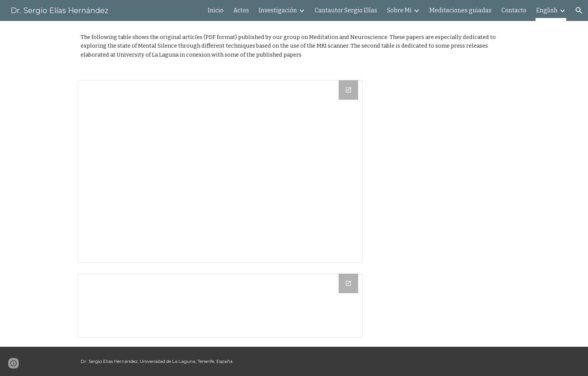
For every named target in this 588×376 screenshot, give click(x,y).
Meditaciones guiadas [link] (460, 10)
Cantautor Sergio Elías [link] (346, 10)
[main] (294, 46)
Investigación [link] (278, 10)
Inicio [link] (216, 10)
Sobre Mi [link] (399, 10)
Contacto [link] (514, 10)
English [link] (547, 10)
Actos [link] (241, 10)
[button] (579, 10)
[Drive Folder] (220, 172)
